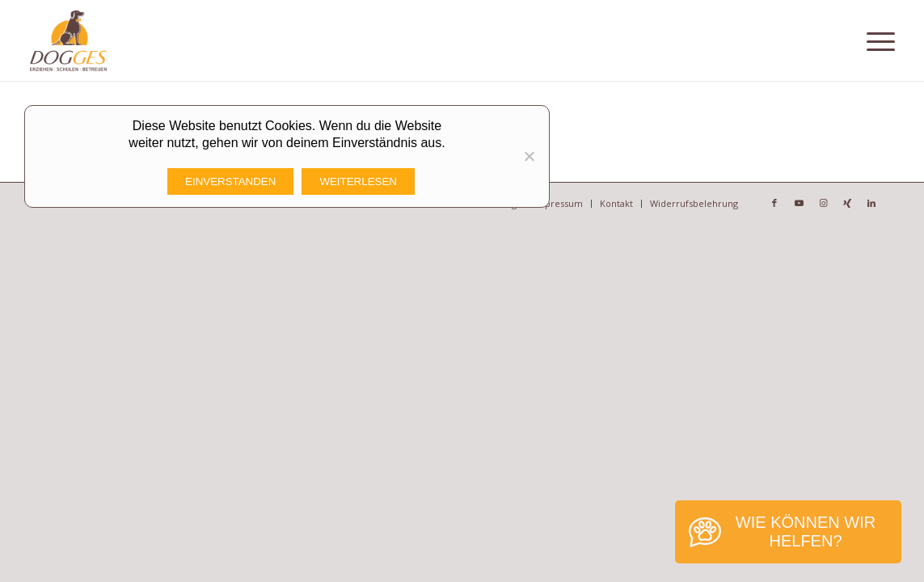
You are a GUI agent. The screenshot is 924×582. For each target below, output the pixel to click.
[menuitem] (558, 204)
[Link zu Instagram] (823, 203)
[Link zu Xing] (847, 203)
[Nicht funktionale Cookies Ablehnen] (529, 156)
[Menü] (881, 40)
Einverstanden (230, 181)
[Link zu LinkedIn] (871, 203)
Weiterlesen (358, 181)
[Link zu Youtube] (799, 203)
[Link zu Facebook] (774, 203)
